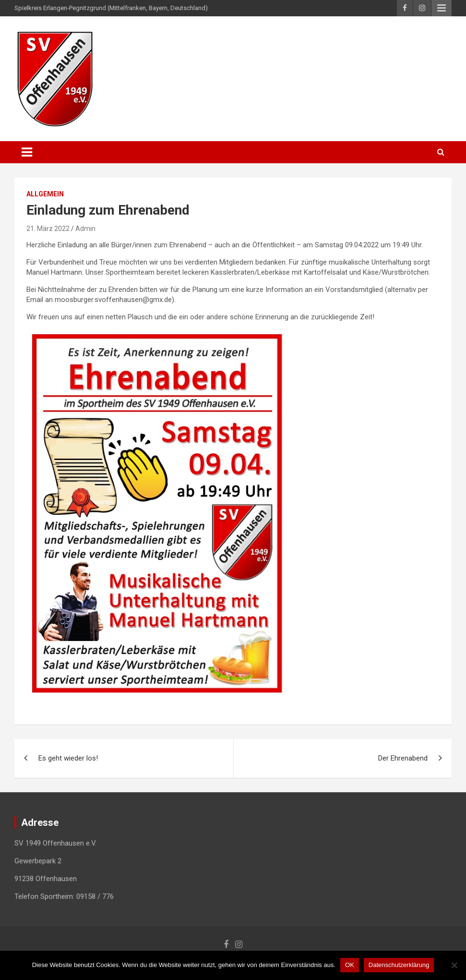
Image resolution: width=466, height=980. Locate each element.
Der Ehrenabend (403, 758)
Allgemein (45, 194)
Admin (85, 229)
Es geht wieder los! (68, 758)
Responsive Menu (442, 8)
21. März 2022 (48, 229)
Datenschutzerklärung (399, 965)
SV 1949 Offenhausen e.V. (217, 43)
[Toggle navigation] (27, 152)
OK (350, 965)
